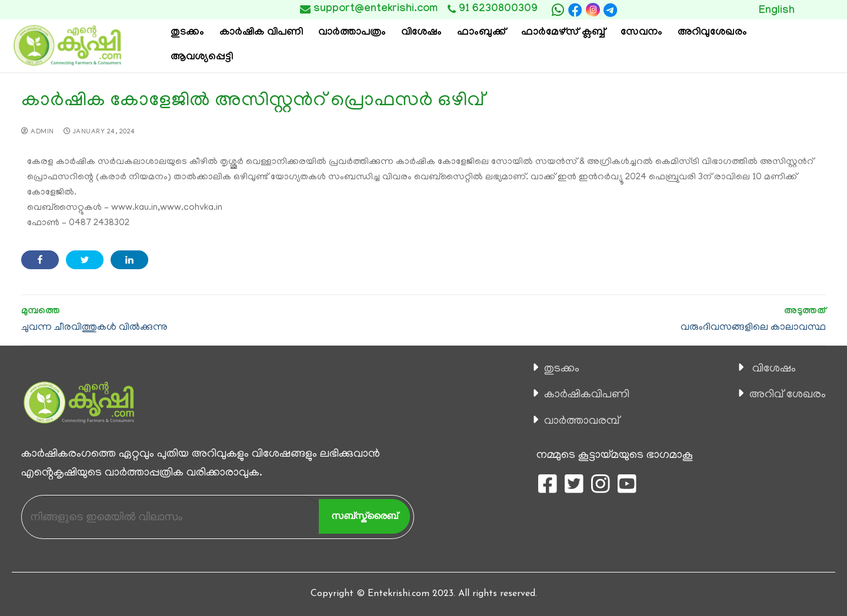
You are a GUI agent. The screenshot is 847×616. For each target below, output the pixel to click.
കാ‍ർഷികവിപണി (587, 395)
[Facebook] (575, 10)
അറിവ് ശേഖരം (788, 395)
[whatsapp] (558, 10)
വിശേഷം (774, 369)
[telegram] (611, 10)
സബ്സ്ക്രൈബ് (364, 516)
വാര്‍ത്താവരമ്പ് (582, 421)
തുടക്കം (562, 369)
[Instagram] (593, 10)
